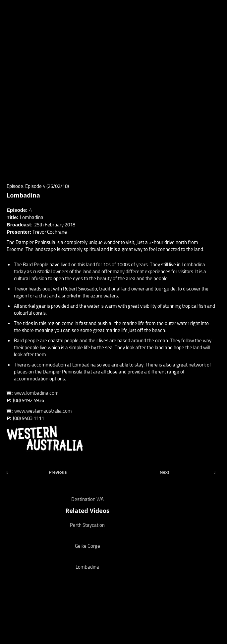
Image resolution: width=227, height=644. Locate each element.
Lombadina (87, 567)
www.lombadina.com (36, 393)
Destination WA (87, 499)
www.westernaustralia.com (43, 411)
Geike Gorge (87, 546)
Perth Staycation (87, 525)
